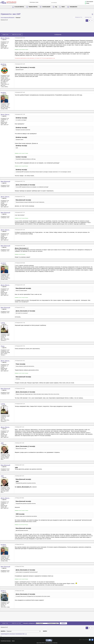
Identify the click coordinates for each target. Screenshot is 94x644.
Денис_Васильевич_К (6, 38)
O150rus (3, 591)
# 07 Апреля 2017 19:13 (20, 388)
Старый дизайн (46, 7)
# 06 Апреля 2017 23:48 (20, 246)
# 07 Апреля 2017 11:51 (20, 307)
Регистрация (90, 2)
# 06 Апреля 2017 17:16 (20, 197)
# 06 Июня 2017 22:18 (19, 465)
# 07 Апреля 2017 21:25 (20, 404)
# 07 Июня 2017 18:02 (19, 591)
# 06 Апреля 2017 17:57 (20, 212)
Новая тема (5, 35)
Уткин (3, 346)
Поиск (63, 7)
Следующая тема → (89, 17)
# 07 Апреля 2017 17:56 (20, 346)
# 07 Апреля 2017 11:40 (20, 285)
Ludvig (3, 323)
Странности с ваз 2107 (11, 14)
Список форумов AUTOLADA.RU (7, 18)
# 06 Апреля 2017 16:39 (20, 64)
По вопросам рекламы (6, 641)
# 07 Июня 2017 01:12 (19, 544)
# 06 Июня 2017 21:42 (19, 427)
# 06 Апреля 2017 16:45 (20, 92)
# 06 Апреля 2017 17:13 (20, 181)
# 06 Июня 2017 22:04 (19, 443)
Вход (88, 3)
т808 (2, 443)
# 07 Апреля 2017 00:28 (20, 263)
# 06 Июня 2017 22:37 (19, 476)
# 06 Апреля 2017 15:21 (20, 38)
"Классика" (18, 18)
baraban (3, 93)
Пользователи (73, 7)
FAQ (56, 7)
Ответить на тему (17, 35)
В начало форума (19, 7)
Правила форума (33, 7)
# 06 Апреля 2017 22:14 (20, 230)
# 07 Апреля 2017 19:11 (20, 361)
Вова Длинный (5, 182)
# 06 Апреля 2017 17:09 (20, 114)
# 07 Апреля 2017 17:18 (20, 323)
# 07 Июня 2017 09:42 (19, 566)
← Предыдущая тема (78, 17)
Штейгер (3, 64)
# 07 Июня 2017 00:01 (19, 498)
